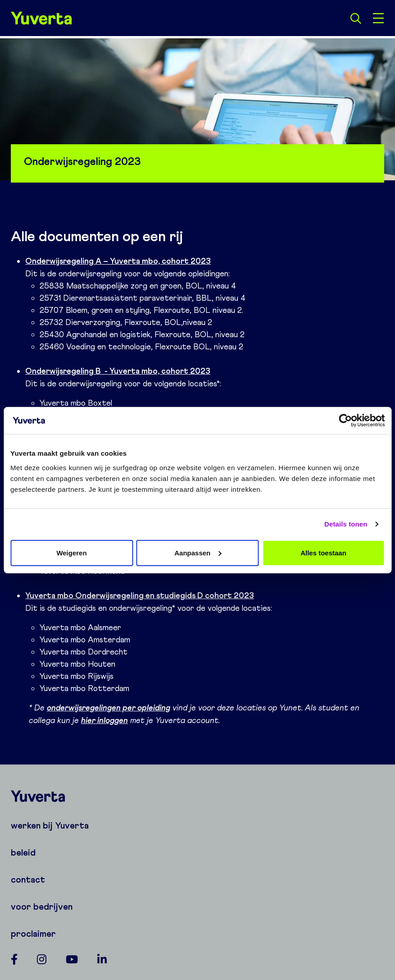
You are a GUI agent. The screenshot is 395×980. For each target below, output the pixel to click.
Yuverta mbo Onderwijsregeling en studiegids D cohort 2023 (140, 595)
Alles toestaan (323, 552)
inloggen (112, 720)
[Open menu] (378, 18)
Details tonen (346, 524)
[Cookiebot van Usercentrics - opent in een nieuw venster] (345, 421)
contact (28, 879)
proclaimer (33, 934)
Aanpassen (198, 552)
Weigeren (71, 552)
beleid (23, 852)
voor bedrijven (42, 907)
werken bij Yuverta (50, 825)
